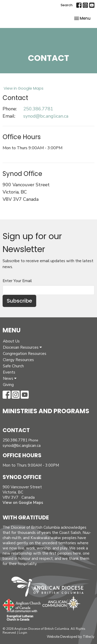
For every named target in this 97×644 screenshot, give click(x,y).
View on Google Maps (23, 503)
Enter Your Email (17, 281)
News (10, 378)
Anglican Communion (61, 603)
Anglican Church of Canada (22, 604)
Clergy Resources (18, 360)
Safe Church (13, 366)
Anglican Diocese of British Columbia (50, 588)
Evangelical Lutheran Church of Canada (20, 616)
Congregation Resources (25, 354)
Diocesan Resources (22, 347)
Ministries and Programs (46, 411)
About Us (11, 341)
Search (66, 5)
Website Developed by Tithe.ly (71, 637)
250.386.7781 (38, 109)
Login (23, 633)
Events (9, 372)
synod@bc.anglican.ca (46, 116)
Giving (8, 385)
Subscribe (19, 301)
